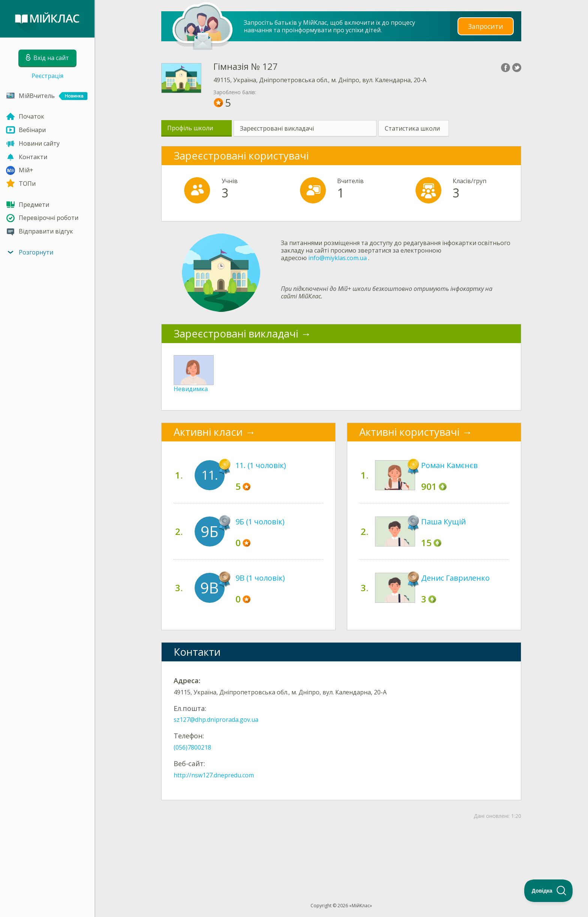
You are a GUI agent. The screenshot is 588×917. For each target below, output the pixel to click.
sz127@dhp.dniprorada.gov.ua (216, 720)
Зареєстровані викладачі (277, 128)
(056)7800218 (192, 747)
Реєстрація (47, 76)
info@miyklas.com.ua (337, 258)
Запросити (486, 26)
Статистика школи (412, 128)
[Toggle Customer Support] (549, 891)
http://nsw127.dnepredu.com (214, 775)
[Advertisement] (341, 849)
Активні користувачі (409, 432)
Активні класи (208, 432)
